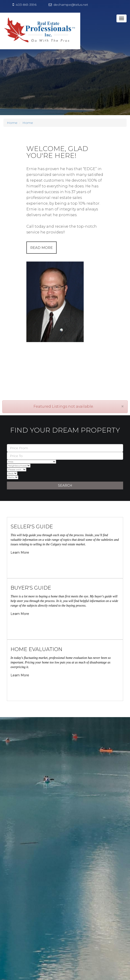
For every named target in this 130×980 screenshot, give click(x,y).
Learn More (20, 553)
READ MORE (41, 248)
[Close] (123, 406)
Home (12, 123)
